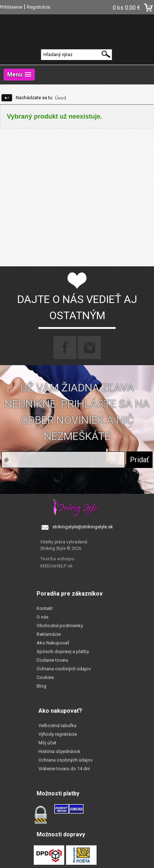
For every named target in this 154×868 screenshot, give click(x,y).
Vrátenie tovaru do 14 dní (64, 769)
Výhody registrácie (58, 734)
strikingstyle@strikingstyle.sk (83, 527)
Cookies (45, 677)
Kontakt (45, 608)
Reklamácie (49, 634)
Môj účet (47, 743)
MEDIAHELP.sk (56, 566)
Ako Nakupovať (53, 643)
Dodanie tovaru (52, 660)
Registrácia (39, 7)
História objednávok (59, 751)
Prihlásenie (11, 7)
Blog (41, 686)
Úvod (60, 98)
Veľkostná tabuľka (57, 725)
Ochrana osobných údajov (64, 669)
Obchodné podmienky (60, 626)
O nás (43, 617)
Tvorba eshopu (57, 559)
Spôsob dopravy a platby (63, 651)
